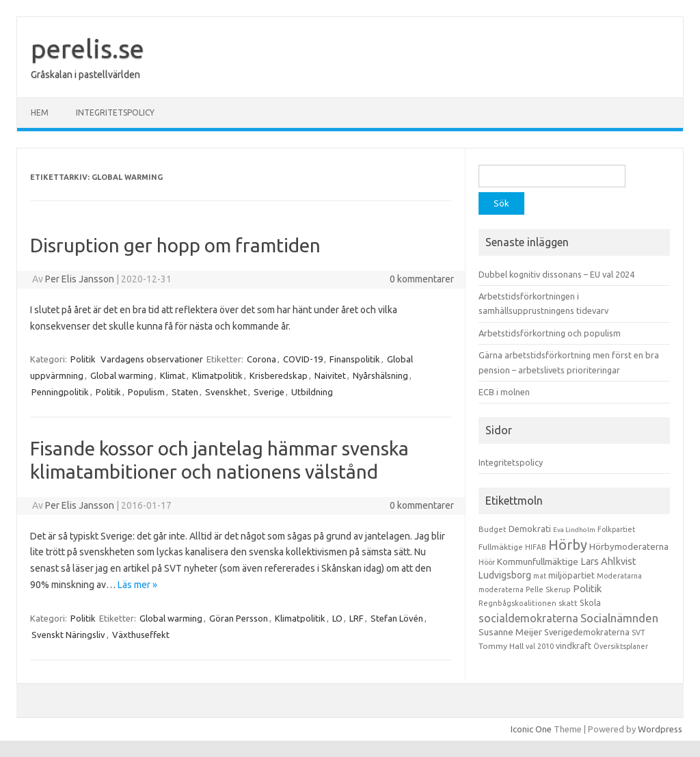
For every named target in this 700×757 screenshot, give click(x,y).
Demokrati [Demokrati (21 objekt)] (530, 529)
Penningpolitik (60, 392)
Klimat (173, 375)
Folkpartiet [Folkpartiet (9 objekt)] (616, 529)
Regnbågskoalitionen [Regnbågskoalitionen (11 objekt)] (517, 603)
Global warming (122, 375)
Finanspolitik (355, 359)
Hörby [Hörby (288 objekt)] (568, 545)
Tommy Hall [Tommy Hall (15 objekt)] (501, 646)
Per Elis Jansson (80, 279)
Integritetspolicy (115, 112)
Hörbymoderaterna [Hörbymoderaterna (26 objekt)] (629, 547)
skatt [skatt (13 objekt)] (568, 603)
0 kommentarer (422, 279)
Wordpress (660, 729)
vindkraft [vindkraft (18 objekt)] (574, 646)
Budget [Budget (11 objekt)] (493, 529)
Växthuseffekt (141, 635)
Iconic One (531, 729)
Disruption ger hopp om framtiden (175, 245)
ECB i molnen (504, 392)
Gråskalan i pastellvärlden (85, 75)
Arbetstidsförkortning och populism (550, 333)
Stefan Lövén (397, 618)
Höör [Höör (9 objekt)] (487, 562)
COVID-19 (303, 359)
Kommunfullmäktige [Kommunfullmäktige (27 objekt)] (538, 561)
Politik (83, 359)
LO (337, 618)
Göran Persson (239, 618)
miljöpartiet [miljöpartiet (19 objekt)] (571, 575)
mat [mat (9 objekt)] (540, 576)
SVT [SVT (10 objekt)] (638, 633)
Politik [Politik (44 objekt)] (587, 588)
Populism (146, 392)
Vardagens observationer (152, 359)
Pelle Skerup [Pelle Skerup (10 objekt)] (548, 589)
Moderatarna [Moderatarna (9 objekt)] (619, 576)
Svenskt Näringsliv (68, 635)
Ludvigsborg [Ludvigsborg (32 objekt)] (505, 575)
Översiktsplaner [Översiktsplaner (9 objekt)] (621, 646)
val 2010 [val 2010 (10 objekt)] (540, 646)
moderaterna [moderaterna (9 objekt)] (501, 589)
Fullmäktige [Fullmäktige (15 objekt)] (501, 547)
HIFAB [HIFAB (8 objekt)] (536, 547)
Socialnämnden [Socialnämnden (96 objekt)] (619, 618)
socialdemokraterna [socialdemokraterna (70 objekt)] (528, 618)
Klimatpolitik (217, 375)
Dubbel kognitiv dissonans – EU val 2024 (556, 274)
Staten (185, 392)
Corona (261, 359)
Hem (40, 112)
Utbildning (312, 392)
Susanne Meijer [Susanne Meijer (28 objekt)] (510, 632)
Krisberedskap (279, 375)
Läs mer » (137, 585)
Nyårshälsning (380, 375)
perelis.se (87, 49)
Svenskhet (226, 392)
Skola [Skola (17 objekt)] (590, 603)
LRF (356, 618)
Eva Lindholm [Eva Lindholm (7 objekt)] (574, 530)
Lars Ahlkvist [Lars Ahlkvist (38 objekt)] (608, 561)
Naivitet (330, 375)
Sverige (269, 392)
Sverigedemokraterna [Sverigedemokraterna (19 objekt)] (587, 632)
